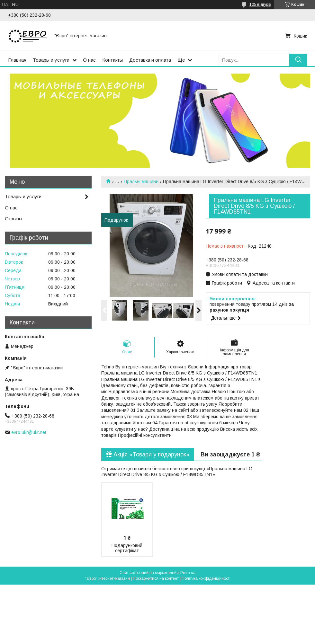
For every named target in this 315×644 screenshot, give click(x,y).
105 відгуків (260, 4)
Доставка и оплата (150, 60)
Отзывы (14, 219)
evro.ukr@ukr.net (29, 432)
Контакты (113, 60)
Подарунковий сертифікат (127, 548)
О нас (89, 60)
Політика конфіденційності (206, 578)
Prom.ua (188, 573)
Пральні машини (141, 181)
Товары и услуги (51, 60)
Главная (17, 60)
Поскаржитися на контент (156, 578)
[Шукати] (298, 60)
